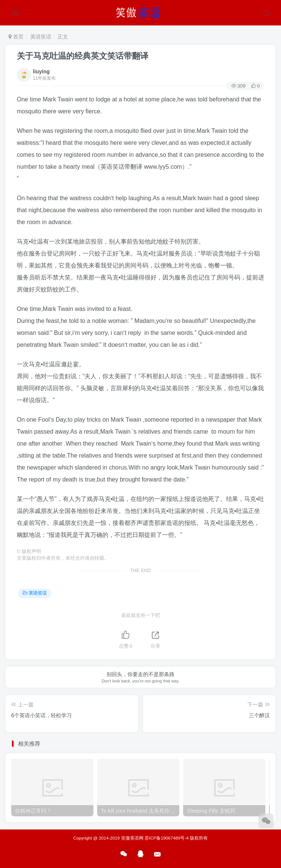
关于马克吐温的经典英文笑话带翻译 (83, 56)
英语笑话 (41, 37)
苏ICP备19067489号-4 (167, 838)
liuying (41, 71)
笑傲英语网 (132, 838)
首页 (16, 37)
